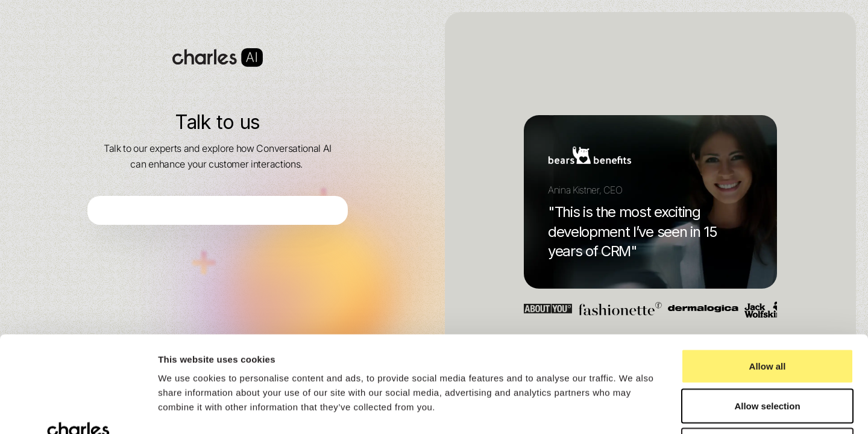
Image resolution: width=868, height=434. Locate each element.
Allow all (768, 276)
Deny (768, 355)
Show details (633, 410)
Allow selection (767, 316)
